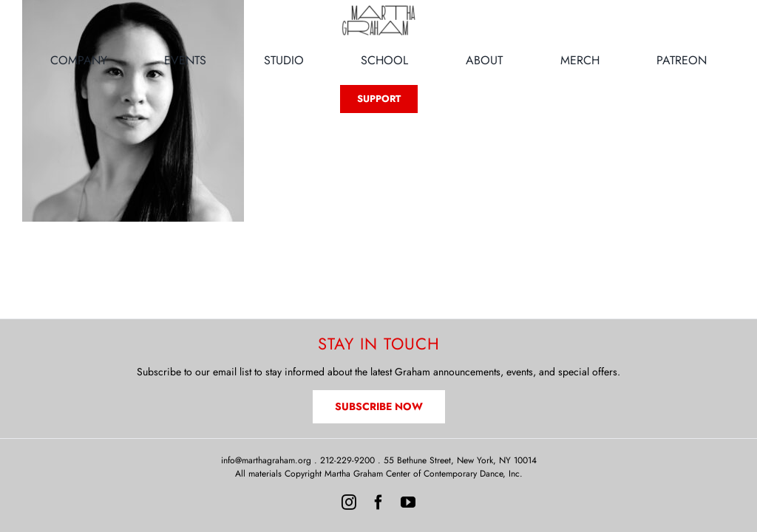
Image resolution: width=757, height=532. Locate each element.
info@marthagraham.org (266, 460)
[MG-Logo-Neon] (378, 9)
